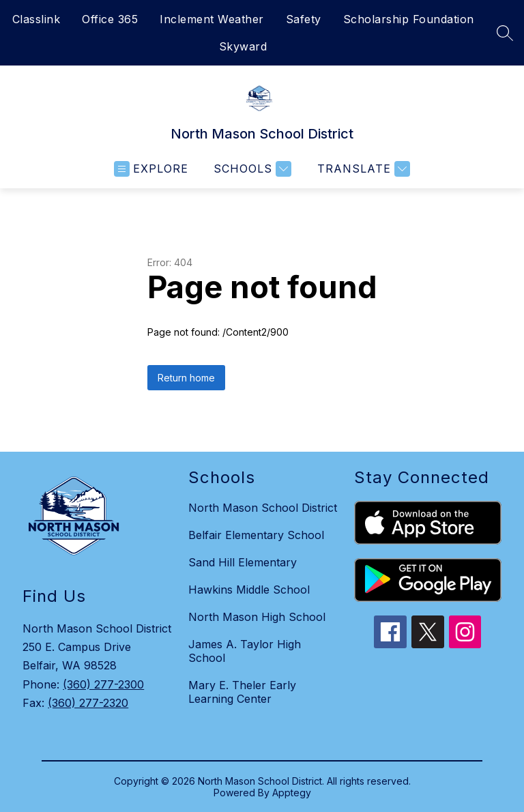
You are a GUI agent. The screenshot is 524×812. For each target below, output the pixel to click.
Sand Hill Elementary (243, 562)
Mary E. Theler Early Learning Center (242, 692)
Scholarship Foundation (409, 19)
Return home (186, 378)
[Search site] (505, 33)
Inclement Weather (212, 19)
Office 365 (110, 19)
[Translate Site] (362, 169)
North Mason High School (257, 617)
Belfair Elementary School (256, 535)
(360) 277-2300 (103, 684)
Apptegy (292, 793)
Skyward (243, 46)
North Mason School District (263, 508)
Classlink (37, 19)
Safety (304, 19)
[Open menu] (151, 169)
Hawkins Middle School (249, 590)
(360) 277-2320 (88, 703)
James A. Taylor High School (245, 651)
